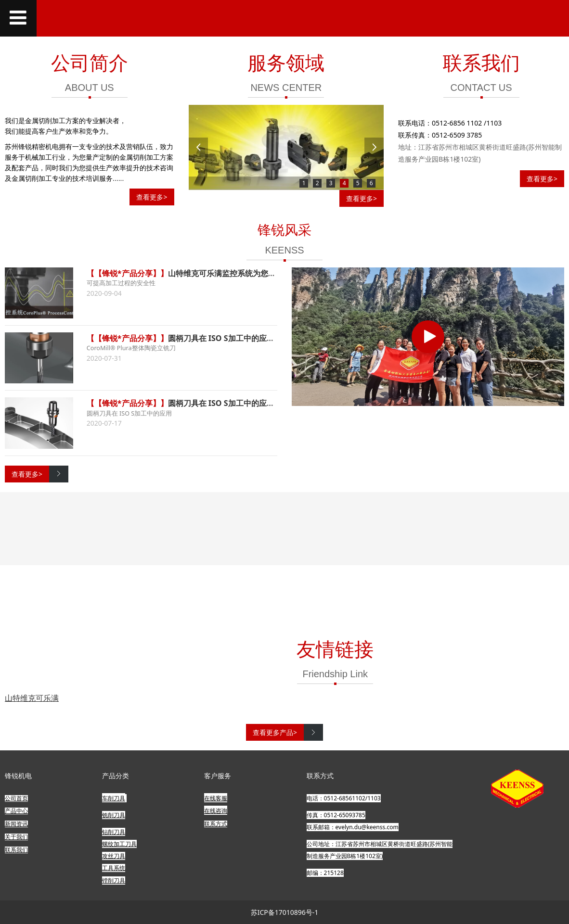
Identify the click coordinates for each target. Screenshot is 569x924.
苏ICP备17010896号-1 (285, 912)
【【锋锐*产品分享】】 (127, 273)
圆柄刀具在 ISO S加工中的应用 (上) (229, 403)
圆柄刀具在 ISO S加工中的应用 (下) (229, 338)
